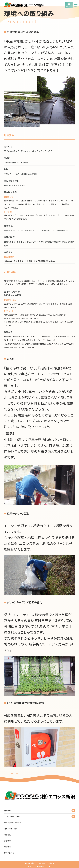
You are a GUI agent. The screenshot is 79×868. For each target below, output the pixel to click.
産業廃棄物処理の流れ (13, 823)
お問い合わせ (9, 853)
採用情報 (7, 847)
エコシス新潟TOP (8, 774)
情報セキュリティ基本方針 (46, 863)
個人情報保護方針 (30, 863)
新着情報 (7, 841)
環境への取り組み (11, 829)
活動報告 (7, 835)
